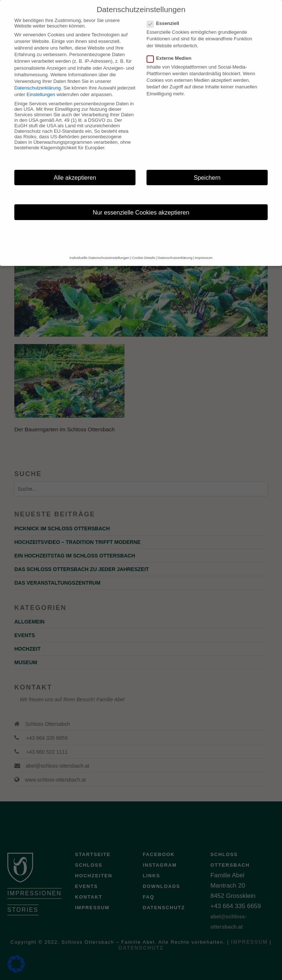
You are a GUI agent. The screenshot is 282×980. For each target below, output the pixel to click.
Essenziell (165, 14)
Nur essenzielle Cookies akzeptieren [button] (141, 204)
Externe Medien (171, 49)
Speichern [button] (207, 169)
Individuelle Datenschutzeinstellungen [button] (99, 249)
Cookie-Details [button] (143, 249)
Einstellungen (41, 86)
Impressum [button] (203, 249)
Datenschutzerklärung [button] (175, 249)
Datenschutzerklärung (37, 79)
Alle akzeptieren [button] (75, 169)
